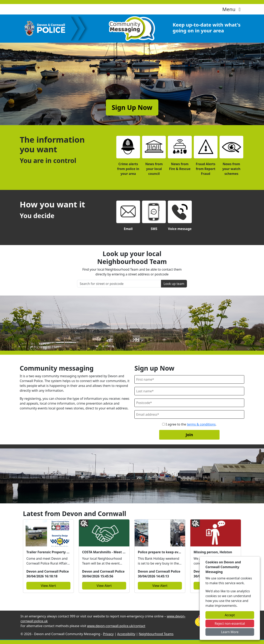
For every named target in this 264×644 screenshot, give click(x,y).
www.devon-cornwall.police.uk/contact (116, 626)
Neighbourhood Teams (156, 634)
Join (189, 435)
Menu (233, 9)
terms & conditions (201, 424)
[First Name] (189, 379)
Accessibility (126, 634)
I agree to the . (189, 424)
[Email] (189, 414)
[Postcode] (189, 403)
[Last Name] (189, 391)
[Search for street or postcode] (119, 284)
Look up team (174, 284)
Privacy (108, 634)
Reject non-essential (230, 623)
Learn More (230, 632)
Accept (230, 615)
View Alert (48, 586)
